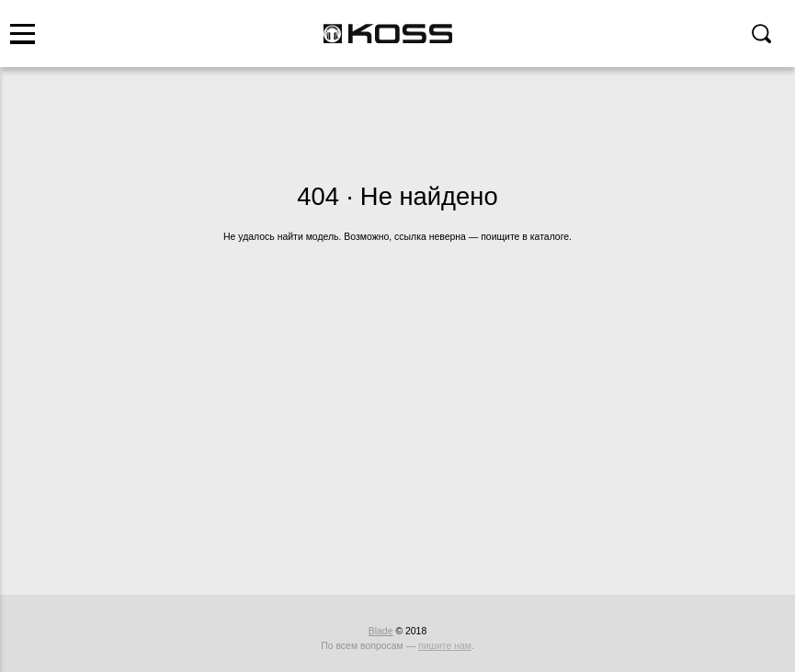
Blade (381, 631)
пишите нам (445, 646)
